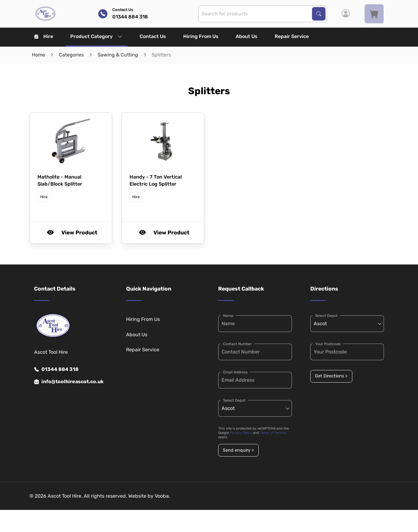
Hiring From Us (201, 36)
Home (39, 55)
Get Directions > (331, 376)
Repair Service (292, 36)
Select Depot (234, 400)
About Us (247, 36)
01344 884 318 (56, 369)
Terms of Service (273, 433)
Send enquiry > (238, 450)
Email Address (235, 372)
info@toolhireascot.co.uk (69, 382)
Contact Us (153, 36)
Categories (71, 55)
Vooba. (162, 496)
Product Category (96, 36)
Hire (44, 36)
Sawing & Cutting (118, 55)
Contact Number (238, 344)
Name (228, 316)
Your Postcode (328, 344)
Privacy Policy (241, 433)
